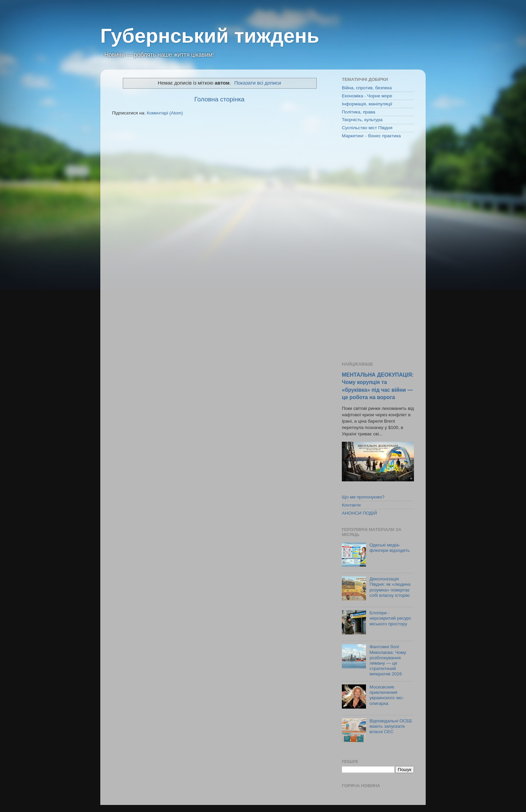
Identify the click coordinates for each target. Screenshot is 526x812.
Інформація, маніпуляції (367, 104)
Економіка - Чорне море (367, 96)
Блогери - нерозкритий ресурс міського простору (390, 618)
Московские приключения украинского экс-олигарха (387, 695)
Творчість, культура (362, 120)
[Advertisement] (378, 251)
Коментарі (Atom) (165, 113)
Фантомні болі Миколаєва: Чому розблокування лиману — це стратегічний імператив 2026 (388, 660)
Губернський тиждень (210, 36)
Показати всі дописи (257, 83)
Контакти (351, 505)
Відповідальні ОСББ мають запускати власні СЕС (391, 726)
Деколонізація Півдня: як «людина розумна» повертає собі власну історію (390, 587)
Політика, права (359, 112)
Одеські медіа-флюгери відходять (389, 548)
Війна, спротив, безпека (367, 88)
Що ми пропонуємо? (363, 497)
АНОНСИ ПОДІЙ (359, 513)
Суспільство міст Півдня (367, 128)
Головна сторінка (219, 99)
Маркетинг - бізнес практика (371, 136)
